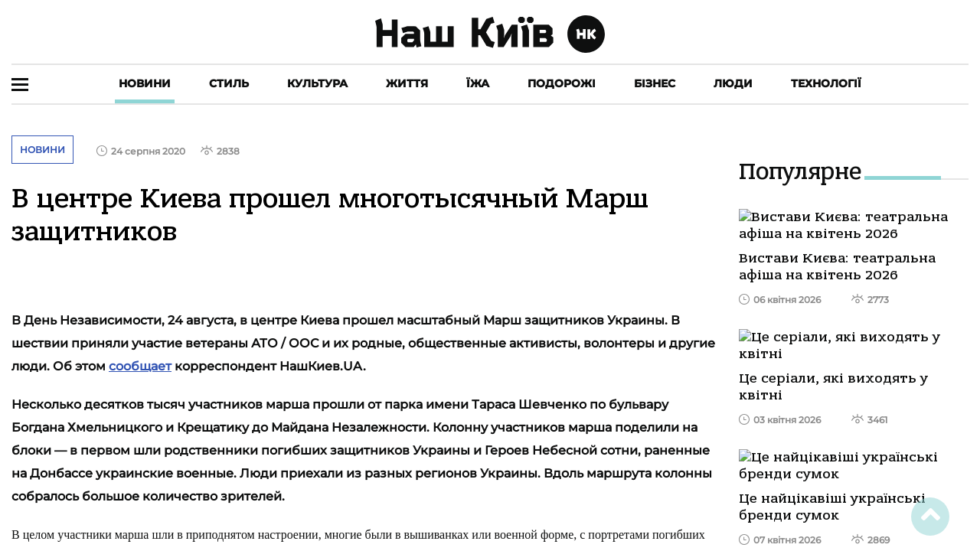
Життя (407, 83)
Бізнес (655, 83)
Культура (317, 83)
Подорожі (562, 83)
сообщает (140, 366)
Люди (733, 83)
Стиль (229, 83)
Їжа (478, 83)
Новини (145, 83)
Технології (826, 83)
